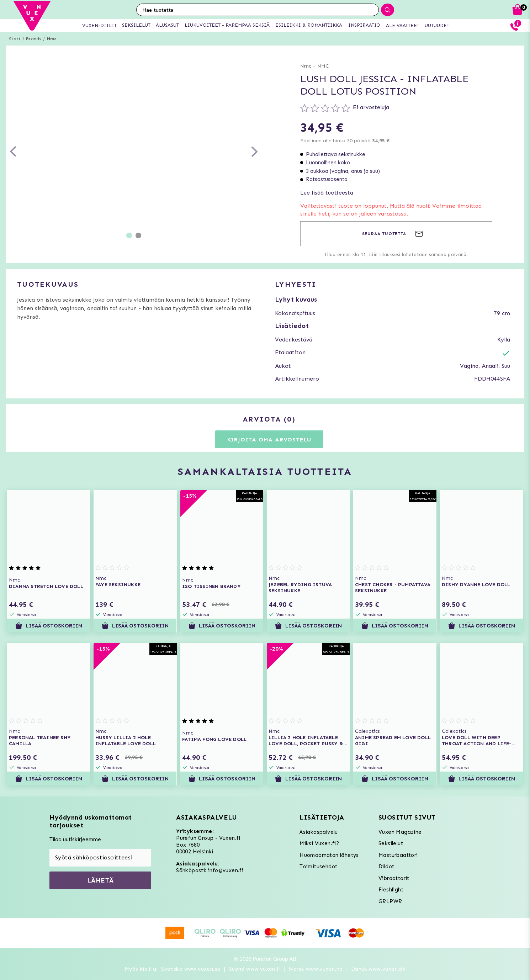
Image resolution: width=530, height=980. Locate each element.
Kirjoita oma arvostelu (269, 439)
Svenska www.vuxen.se (191, 969)
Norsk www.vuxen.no (316, 969)
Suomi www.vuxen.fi (255, 969)
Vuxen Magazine (400, 832)
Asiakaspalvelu (319, 832)
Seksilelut (391, 843)
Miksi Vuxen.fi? (319, 843)
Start (15, 39)
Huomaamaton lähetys (329, 855)
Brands (34, 39)
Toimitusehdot (318, 867)
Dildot (386, 867)
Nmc (52, 39)
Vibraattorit (394, 878)
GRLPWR (390, 901)
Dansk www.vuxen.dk (378, 969)
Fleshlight (391, 890)
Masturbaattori (398, 855)
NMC (323, 66)
